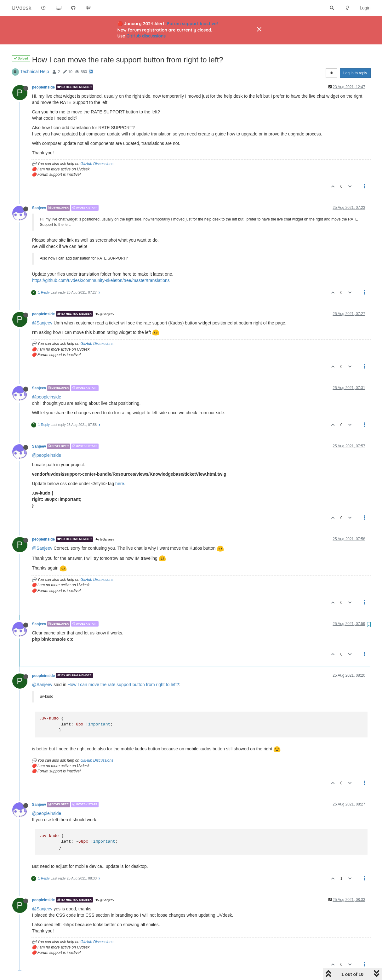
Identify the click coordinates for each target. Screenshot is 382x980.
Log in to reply (355, 73)
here (120, 484)
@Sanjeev (105, 314)
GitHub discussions (146, 36)
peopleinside (44, 87)
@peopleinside (47, 397)
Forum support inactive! (193, 24)
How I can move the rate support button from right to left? (123, 685)
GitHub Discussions (97, 164)
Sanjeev (39, 208)
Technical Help (35, 72)
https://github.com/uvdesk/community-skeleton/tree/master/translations (101, 280)
